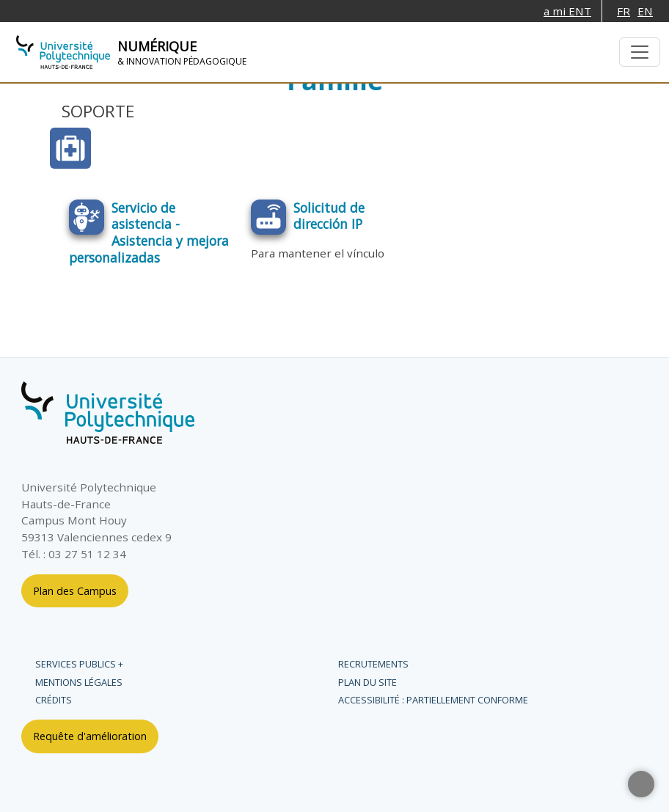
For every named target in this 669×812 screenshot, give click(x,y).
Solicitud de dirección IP (329, 216)
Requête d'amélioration (90, 736)
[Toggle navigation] (640, 52)
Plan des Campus (75, 591)
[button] (641, 784)
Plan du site (368, 682)
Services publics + (79, 664)
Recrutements (373, 664)
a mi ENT (567, 11)
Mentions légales (79, 682)
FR (624, 11)
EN (645, 11)
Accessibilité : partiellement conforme (433, 700)
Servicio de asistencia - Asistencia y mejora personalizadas (149, 233)
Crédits (54, 700)
